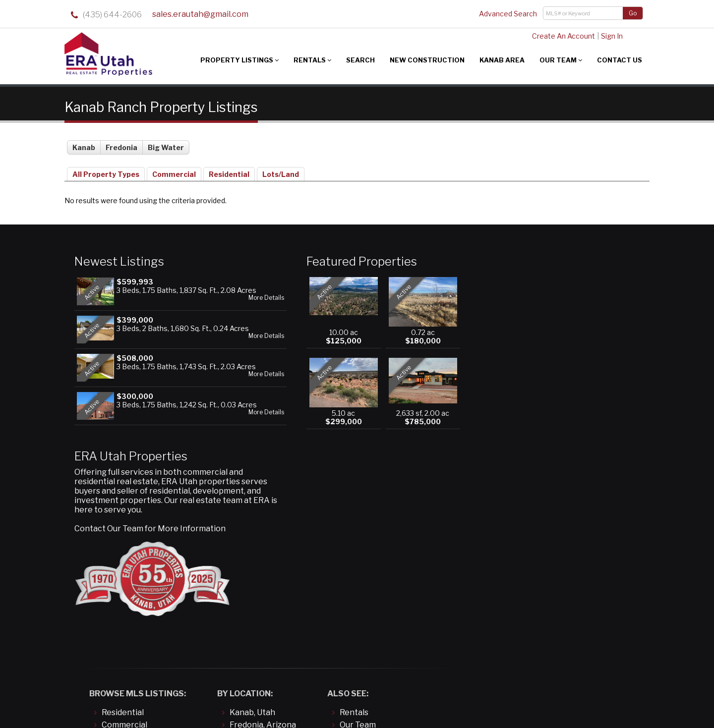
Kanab (84, 145)
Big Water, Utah (259, 561)
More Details (229, 304)
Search (360, 60)
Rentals (312, 60)
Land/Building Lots (137, 561)
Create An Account (562, 36)
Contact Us (620, 60)
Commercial (174, 172)
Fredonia (121, 145)
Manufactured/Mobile (143, 573)
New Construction (427, 60)
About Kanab (364, 573)
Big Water (166, 145)
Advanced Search (508, 14)
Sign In (610, 36)
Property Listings (239, 60)
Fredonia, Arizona (263, 548)
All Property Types (106, 172)
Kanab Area (502, 60)
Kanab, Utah (252, 536)
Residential (229, 172)
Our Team (561, 60)
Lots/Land (281, 172)
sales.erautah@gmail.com (200, 15)
